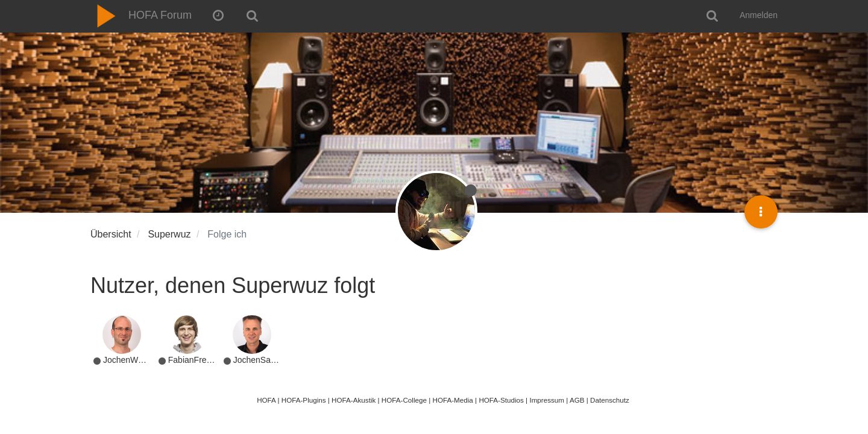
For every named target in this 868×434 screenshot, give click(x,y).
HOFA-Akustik (354, 400)
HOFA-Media (452, 400)
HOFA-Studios (501, 400)
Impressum (547, 400)
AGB (577, 400)
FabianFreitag (194, 360)
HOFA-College (404, 400)
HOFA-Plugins (304, 400)
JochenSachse (261, 360)
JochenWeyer (129, 360)
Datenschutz (610, 400)
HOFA (266, 400)
